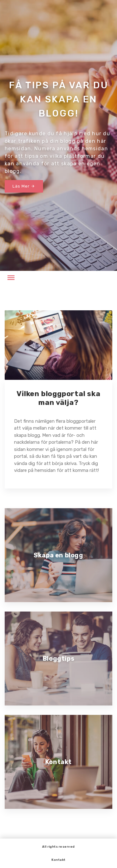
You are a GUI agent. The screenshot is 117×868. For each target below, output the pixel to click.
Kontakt (58, 860)
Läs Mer (24, 186)
